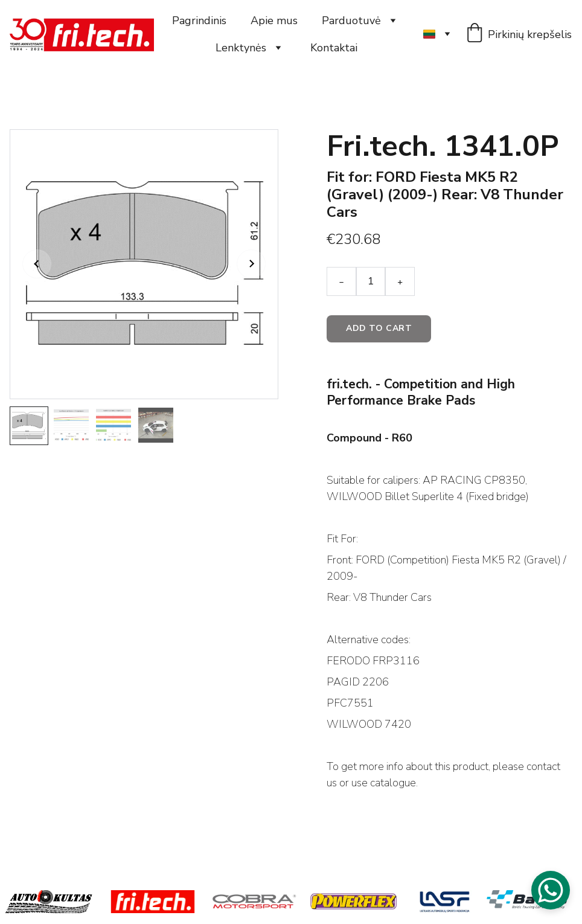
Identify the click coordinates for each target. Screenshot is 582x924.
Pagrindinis (199, 21)
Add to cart (379, 328)
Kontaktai (334, 48)
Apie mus (274, 21)
